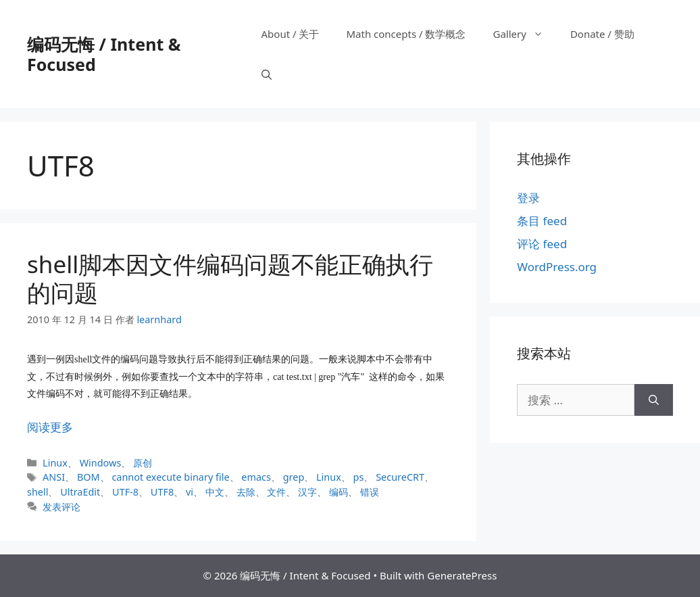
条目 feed (542, 221)
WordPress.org (557, 267)
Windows (101, 463)
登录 (528, 198)
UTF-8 (125, 492)
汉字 (307, 492)
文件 (276, 492)
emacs (256, 477)
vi (190, 492)
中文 (215, 492)
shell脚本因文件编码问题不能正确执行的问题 (230, 278)
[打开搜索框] (267, 74)
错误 (370, 492)
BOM (89, 477)
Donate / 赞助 (602, 34)
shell (37, 492)
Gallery (524, 34)
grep (294, 477)
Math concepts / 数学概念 (406, 34)
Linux (55, 463)
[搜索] (654, 400)
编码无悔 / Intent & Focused (104, 54)
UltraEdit (80, 492)
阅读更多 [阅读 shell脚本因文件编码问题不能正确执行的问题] (50, 427)
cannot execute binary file (170, 477)
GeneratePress (462, 575)
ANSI (54, 477)
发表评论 (61, 507)
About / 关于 (291, 34)
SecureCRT (400, 477)
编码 (339, 492)
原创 (143, 463)
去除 (246, 492)
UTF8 (162, 492)
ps (359, 477)
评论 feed (542, 244)
